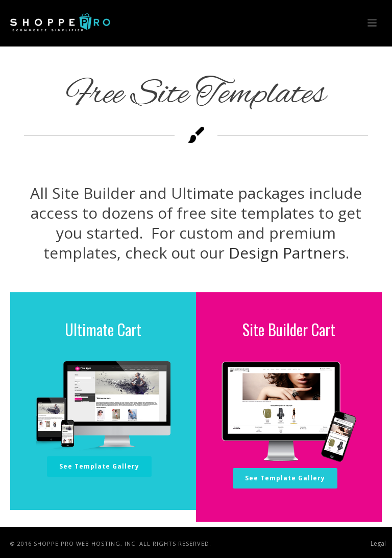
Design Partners (287, 253)
